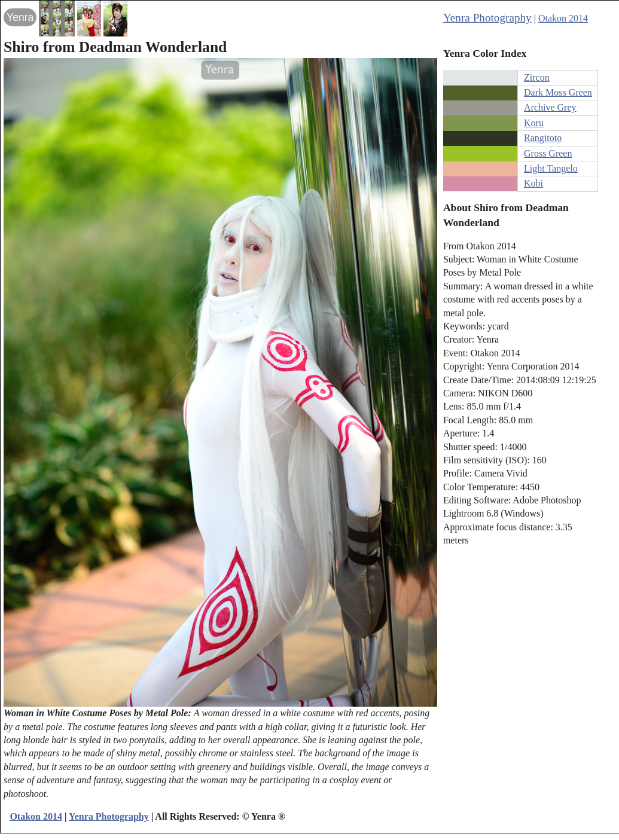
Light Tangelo (551, 168)
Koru (534, 123)
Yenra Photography (487, 18)
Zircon (537, 77)
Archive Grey (550, 107)
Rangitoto (543, 138)
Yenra (20, 17)
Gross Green (548, 153)
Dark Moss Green (558, 92)
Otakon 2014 (563, 18)
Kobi (533, 183)
